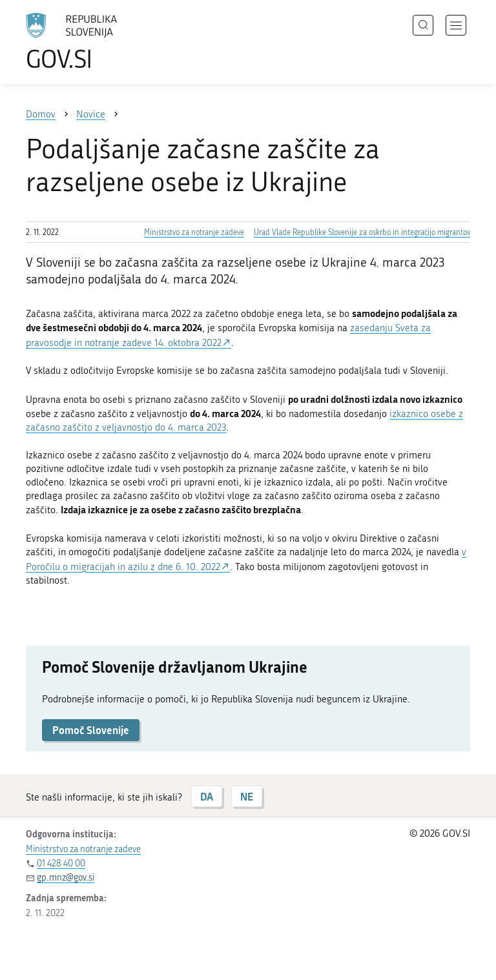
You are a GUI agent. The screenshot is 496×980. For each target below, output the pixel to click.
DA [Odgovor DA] (207, 796)
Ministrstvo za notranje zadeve (194, 232)
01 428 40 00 (61, 863)
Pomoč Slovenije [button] (91, 730)
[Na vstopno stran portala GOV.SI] (90, 42)
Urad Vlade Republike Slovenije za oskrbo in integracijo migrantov (362, 232)
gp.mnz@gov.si (66, 878)
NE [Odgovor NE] (247, 796)
